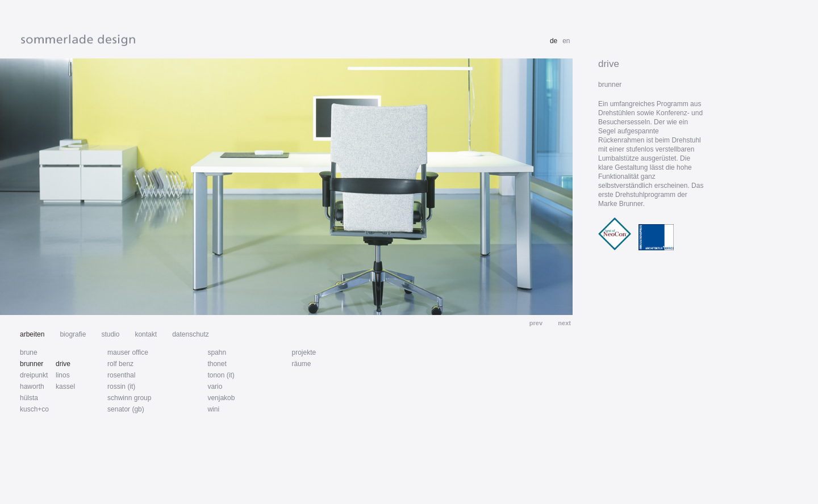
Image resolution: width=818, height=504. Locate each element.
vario (215, 387)
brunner (32, 364)
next (564, 323)
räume (301, 364)
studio (110, 334)
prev (537, 323)
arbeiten (32, 334)
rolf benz (120, 364)
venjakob (221, 398)
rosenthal (121, 375)
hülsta (29, 398)
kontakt (146, 334)
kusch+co (34, 409)
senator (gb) (126, 409)
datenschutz (191, 334)
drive (63, 364)
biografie (73, 334)
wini (213, 409)
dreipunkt (34, 375)
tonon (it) (221, 375)
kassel (65, 387)
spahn (217, 352)
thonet (217, 364)
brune (29, 352)
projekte (304, 352)
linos (63, 375)
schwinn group (129, 398)
